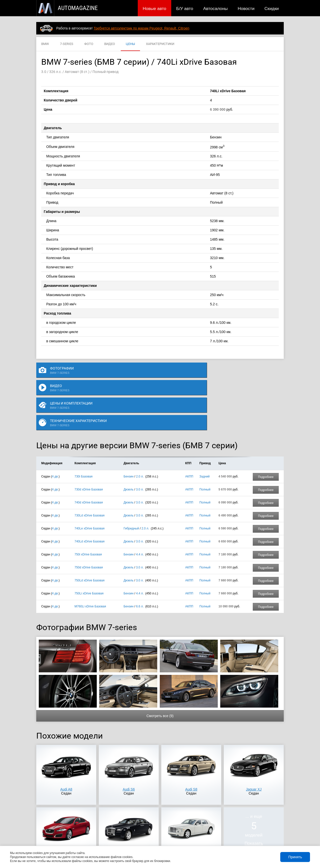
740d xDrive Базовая (89, 453)
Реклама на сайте (224, 839)
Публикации (69, 839)
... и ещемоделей (254, 781)
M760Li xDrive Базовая (90, 557)
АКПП (189, 427)
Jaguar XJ (254, 740)
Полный (205, 440)
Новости (246, 8)
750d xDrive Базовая (89, 518)
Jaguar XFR (66, 803)
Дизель (128, 440)
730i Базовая (83, 427)
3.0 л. (140, 440)
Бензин (128, 427)
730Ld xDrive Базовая (89, 466)
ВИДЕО (110, 44)
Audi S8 (191, 740)
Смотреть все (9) (160, 667)
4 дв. (55, 427)
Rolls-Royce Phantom (191, 803)
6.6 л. (140, 557)
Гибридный (131, 479)
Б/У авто (185, 8)
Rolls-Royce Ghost (129, 803)
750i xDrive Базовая (88, 505)
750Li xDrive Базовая (89, 544)
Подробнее (266, 428)
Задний (205, 427)
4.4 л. (140, 505)
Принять (295, 857)
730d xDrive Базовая (89, 440)
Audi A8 (66, 740)
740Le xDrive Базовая (89, 479)
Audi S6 (129, 740)
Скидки (272, 8)
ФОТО (89, 44)
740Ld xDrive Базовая (89, 492)
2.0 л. (140, 427)
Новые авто (154, 8)
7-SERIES (67, 44)
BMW (45, 44)
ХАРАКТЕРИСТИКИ (160, 44)
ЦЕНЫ (130, 44)
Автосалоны (215, 8)
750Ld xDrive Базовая (89, 531)
